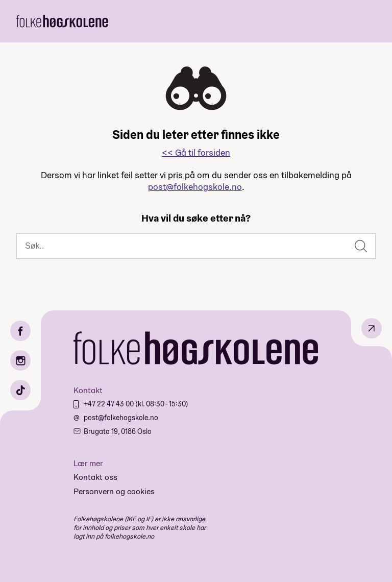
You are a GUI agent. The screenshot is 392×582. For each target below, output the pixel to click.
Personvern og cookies (114, 491)
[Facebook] (20, 331)
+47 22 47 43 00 (109, 404)
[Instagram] (20, 360)
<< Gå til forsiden (196, 152)
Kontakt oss (95, 477)
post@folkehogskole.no (195, 187)
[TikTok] (20, 390)
